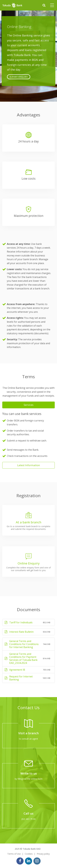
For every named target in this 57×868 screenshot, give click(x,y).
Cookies (29, 854)
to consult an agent (28, 739)
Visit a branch (28, 733)
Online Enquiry (29, 563)
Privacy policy (43, 854)
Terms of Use (14, 854)
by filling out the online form (29, 779)
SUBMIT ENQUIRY (19, 77)
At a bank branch (29, 522)
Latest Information (29, 465)
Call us (28, 813)
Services (29, 405)
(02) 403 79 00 (28, 819)
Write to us (29, 773)
